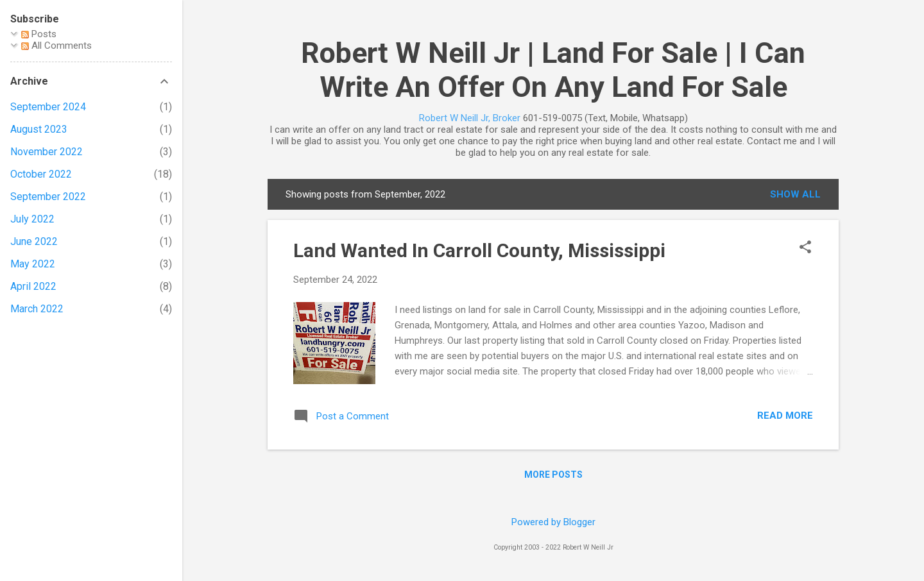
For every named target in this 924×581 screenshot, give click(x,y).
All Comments (56, 46)
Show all (795, 194)
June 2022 (34, 241)
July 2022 (32, 219)
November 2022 (47, 152)
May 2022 (33, 264)
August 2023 (39, 129)
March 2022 (37, 309)
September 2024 (48, 107)
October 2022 (41, 174)
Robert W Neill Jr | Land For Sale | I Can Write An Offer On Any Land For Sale (553, 70)
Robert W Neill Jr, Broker (470, 118)
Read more (785, 416)
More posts (553, 475)
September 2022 (48, 197)
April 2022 (33, 286)
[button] (805, 248)
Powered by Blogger (553, 522)
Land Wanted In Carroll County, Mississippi (479, 250)
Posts (39, 34)
